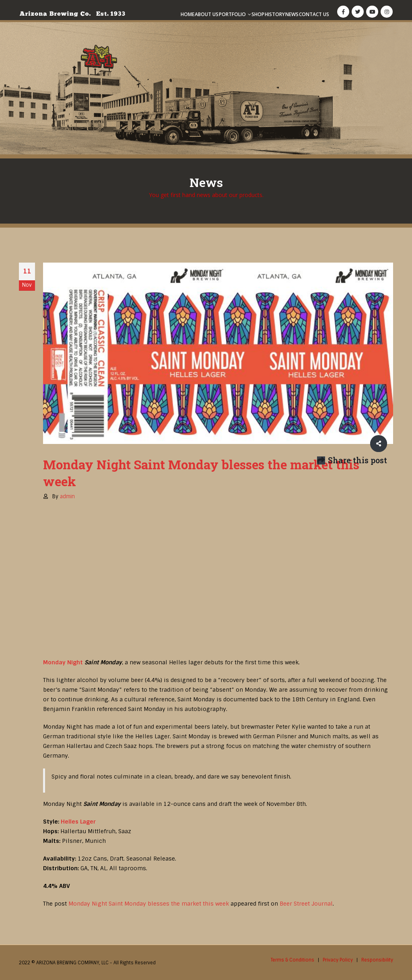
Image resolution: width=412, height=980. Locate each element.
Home (187, 14)
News (292, 14)
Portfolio (232, 14)
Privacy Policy (338, 960)
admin (67, 496)
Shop (258, 14)
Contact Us (314, 14)
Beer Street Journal (306, 904)
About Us (207, 14)
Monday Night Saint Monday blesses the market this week (149, 904)
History (275, 14)
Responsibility (377, 960)
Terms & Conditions (293, 960)
